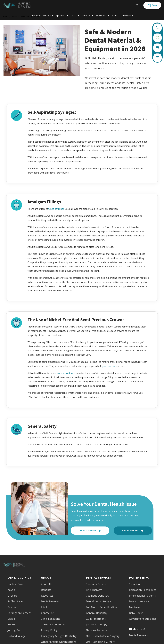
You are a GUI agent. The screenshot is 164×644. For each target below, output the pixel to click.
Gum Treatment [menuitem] (96, 620)
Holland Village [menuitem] (17, 637)
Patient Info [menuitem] (139, 578)
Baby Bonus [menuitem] (136, 614)
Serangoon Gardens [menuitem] (20, 614)
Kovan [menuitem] (11, 591)
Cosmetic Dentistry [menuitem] (98, 597)
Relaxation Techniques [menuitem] (143, 591)
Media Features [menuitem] (50, 602)
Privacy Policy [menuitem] (49, 631)
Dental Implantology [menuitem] (98, 602)
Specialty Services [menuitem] (97, 585)
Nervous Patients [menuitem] (96, 631)
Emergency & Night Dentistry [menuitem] (59, 637)
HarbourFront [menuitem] (16, 585)
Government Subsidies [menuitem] (143, 620)
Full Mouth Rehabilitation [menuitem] (101, 608)
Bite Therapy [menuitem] (94, 591)
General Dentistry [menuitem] (97, 614)
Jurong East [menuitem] (15, 631)
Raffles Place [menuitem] (15, 602)
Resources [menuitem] (47, 597)
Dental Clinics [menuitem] (19, 578)
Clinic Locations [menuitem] (50, 620)
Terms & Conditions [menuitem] (53, 625)
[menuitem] (137, 628)
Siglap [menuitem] (11, 620)
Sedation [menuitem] (134, 585)
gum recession (109, 366)
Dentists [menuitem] (46, 591)
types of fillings (56, 209)
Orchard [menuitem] (13, 597)
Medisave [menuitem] (135, 608)
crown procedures (65, 373)
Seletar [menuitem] (12, 608)
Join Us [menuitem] (45, 608)
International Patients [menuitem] (142, 597)
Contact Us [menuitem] (48, 614)
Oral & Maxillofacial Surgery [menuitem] (103, 637)
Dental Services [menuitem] (98, 578)
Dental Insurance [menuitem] (139, 602)
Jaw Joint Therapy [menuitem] (97, 625)
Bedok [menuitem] (11, 625)
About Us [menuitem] (47, 585)
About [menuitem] (46, 578)
